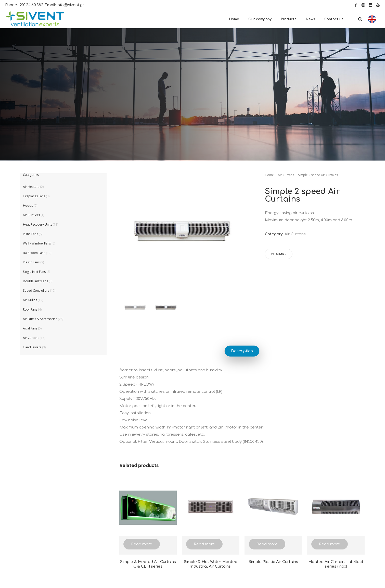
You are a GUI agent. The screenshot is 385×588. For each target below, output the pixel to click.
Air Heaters (31, 187)
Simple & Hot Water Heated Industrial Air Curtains (211, 564)
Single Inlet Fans (34, 272)
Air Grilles (30, 300)
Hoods (28, 206)
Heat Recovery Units (37, 224)
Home (269, 175)
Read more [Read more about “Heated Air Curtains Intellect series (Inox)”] (330, 544)
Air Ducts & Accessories (40, 319)
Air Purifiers (31, 215)
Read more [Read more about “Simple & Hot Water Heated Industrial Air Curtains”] (204, 544)
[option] (135, 308)
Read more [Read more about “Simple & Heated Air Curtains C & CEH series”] (142, 544)
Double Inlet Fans (35, 281)
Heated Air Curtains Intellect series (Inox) (336, 564)
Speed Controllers (36, 291)
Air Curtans (286, 175)
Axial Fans (30, 328)
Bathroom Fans (34, 253)
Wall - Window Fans (37, 243)
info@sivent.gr (70, 5)
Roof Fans (30, 309)
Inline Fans (30, 234)
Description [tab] (242, 351)
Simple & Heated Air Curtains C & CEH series (148, 564)
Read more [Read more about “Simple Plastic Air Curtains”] (267, 544)
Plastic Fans (31, 262)
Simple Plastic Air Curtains (273, 562)
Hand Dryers (32, 347)
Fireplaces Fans (34, 196)
